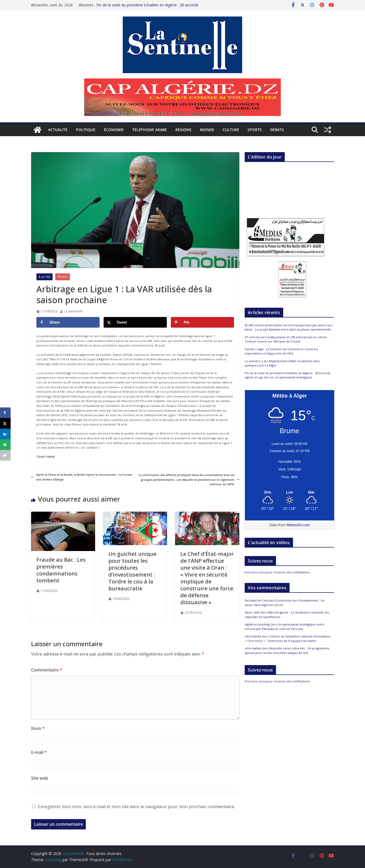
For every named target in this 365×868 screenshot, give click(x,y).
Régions (183, 130)
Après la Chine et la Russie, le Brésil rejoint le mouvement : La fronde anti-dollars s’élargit (82, 477)
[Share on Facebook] (68, 322)
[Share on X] (135, 322)
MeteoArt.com (298, 525)
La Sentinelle (73, 311)
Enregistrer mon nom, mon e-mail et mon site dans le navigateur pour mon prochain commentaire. (136, 807)
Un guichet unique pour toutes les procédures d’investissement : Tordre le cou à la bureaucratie (132, 571)
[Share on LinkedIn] (5, 434)
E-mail (39, 752)
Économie (114, 130)
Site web (40, 778)
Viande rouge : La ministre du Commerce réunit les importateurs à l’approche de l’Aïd (281, 351)
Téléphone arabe (150, 130)
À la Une (44, 277)
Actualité (58, 130)
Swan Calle (252, 612)
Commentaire (47, 670)
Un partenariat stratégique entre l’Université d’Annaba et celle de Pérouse (285, 627)
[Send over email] (5, 445)
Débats (277, 130)
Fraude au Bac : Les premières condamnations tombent (61, 570)
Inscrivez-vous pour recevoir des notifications (277, 572)
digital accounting (257, 624)
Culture (231, 130)
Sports (255, 130)
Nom (38, 728)
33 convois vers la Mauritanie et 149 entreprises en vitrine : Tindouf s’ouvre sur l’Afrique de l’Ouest (287, 339)
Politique (86, 130)
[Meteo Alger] (290, 493)
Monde (207, 130)
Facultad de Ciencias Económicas (268, 600)
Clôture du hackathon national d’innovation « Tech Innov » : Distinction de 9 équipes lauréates (288, 639)
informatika (253, 636)
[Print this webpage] (5, 455)
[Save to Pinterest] (202, 322)
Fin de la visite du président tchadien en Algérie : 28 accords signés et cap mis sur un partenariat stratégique (147, 7)
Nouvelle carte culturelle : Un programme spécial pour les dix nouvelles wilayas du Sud (287, 650)
